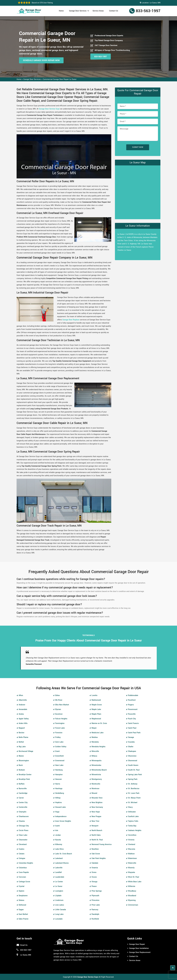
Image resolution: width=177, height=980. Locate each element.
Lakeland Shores (62, 863)
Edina (57, 695)
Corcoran (22, 877)
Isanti (57, 826)
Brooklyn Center (25, 775)
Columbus (23, 868)
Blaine (21, 756)
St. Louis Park (134, 793)
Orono (94, 872)
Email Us (24, 945)
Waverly (131, 868)
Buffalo (22, 784)
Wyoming (132, 900)
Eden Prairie (24, 919)
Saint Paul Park (134, 733)
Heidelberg (60, 793)
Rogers (131, 705)
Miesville (95, 751)
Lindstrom (59, 900)
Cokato (22, 854)
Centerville (23, 807)
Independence (61, 816)
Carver (21, 798)
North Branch (97, 830)
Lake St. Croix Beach (64, 854)
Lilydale (58, 896)
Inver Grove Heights (63, 821)
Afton (21, 695)
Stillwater (132, 812)
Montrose (95, 789)
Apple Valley (24, 719)
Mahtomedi (96, 700)
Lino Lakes (60, 905)
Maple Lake (96, 709)
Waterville (132, 863)
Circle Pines (24, 830)
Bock (21, 765)
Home (61, 11)
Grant (57, 751)
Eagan (21, 910)
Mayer (94, 728)
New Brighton (97, 803)
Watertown (132, 858)
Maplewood (96, 719)
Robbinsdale (133, 695)
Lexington (59, 891)
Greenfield (59, 756)
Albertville (23, 700)
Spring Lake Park (135, 775)
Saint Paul (132, 728)
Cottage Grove (24, 882)
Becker (22, 733)
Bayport (22, 728)
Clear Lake (23, 835)
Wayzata (132, 872)
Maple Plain (96, 714)
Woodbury (132, 891)
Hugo (57, 812)
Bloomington (24, 761)
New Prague (96, 816)
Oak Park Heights (99, 858)
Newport (95, 826)
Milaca (94, 756)
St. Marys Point (134, 798)
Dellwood (22, 905)
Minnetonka (96, 765)
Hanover (59, 779)
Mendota (95, 742)
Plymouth (95, 896)
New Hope (96, 812)
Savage (131, 737)
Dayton (21, 891)
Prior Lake (96, 905)
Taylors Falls (133, 821)
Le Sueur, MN (155, 3)
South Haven (133, 765)
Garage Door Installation (139, 948)
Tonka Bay (132, 826)
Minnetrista (96, 775)
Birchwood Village (26, 751)
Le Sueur (59, 886)
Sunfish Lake (133, 816)
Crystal (22, 886)
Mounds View (97, 798)
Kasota (58, 840)
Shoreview (132, 756)
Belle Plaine (23, 737)
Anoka (21, 714)
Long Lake (59, 914)
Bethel (21, 742)
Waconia (132, 849)
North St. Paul (97, 840)
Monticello (96, 784)
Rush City (132, 719)
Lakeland (59, 858)
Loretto (94, 695)
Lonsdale (59, 919)
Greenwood (60, 761)
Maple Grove (97, 705)
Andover (22, 705)
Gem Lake (59, 742)
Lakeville (59, 868)
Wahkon (131, 854)
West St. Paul (134, 877)
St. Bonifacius (134, 789)
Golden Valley (61, 747)
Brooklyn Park (24, 779)
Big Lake (22, 747)
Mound (94, 793)
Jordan (58, 835)
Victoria (131, 840)
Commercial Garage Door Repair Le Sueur (60, 79)
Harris (58, 784)
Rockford (132, 700)
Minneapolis (97, 761)
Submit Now (138, 147)
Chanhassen (24, 816)
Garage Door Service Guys (49, 109)
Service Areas (98, 11)
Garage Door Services (78, 11)
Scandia (131, 742)
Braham (22, 770)
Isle (57, 830)
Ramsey (95, 910)
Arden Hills (23, 723)
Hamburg (59, 770)
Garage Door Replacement (140, 952)
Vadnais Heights (135, 830)
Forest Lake (60, 728)
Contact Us (114, 11)
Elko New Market (62, 705)
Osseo (94, 877)
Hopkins (59, 803)
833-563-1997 (148, 11)
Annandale (23, 709)
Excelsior (59, 714)
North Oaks (96, 835)
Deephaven (23, 896)
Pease (94, 886)
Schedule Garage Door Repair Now (41, 60)
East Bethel (23, 914)
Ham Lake (59, 765)
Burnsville (23, 789)
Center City (23, 803)
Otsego (94, 882)
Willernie (132, 886)
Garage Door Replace (71, 320)
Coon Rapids (24, 872)
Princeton (95, 900)
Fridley (58, 737)
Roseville (132, 714)
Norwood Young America (102, 844)
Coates (22, 849)
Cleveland (23, 844)
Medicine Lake (98, 733)
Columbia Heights (26, 863)
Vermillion (132, 835)
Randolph (95, 914)
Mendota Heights (99, 747)
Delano (21, 900)
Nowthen (95, 849)
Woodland (132, 896)
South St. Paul (134, 770)
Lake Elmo (59, 849)
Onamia (95, 868)
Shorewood (133, 761)
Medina (95, 737)
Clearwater (23, 840)
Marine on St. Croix (99, 723)
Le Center (59, 882)
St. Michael (133, 803)
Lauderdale (60, 877)
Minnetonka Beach (99, 770)
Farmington (60, 723)
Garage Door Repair (137, 944)
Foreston (59, 733)
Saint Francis (133, 723)
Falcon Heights (61, 719)
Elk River (59, 700)
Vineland (132, 844)
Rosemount (133, 709)
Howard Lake (60, 807)
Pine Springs (97, 891)
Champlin (22, 812)
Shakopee (132, 751)
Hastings (59, 789)
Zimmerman (133, 905)
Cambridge (23, 793)
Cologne (22, 858)
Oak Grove (96, 854)
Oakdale (95, 863)
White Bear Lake (135, 882)
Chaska (22, 821)
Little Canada (61, 910)
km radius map (138, 192)
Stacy (130, 807)
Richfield (95, 919)
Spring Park (133, 779)
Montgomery (97, 779)
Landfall (58, 872)
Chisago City (24, 826)
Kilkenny (59, 844)
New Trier (95, 821)
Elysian (58, 709)
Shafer (131, 747)
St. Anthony (133, 784)
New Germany (97, 807)
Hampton (59, 775)
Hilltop (58, 798)
